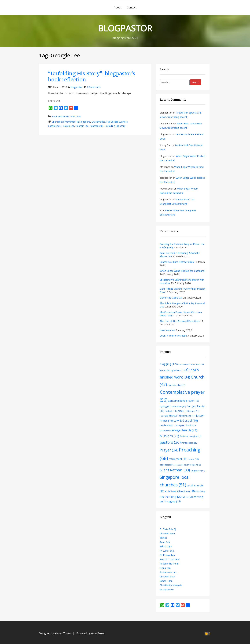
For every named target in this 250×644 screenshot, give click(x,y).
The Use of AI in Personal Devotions (180, 321)
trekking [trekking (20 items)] (173, 497)
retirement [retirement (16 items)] (178, 459)
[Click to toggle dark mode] (208, 633)
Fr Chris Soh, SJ (168, 529)
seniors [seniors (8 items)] (179, 465)
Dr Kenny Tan (167, 555)
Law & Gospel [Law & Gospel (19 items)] (186, 420)
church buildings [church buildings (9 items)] (176, 385)
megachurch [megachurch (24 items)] (185, 430)
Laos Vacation (167, 330)
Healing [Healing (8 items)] (164, 416)
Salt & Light (166, 546)
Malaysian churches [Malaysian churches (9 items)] (186, 425)
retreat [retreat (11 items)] (193, 459)
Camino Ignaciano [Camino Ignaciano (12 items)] (174, 370)
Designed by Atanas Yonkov (56, 633)
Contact (132, 7)
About (118, 7)
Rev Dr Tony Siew (170, 559)
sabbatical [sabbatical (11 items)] (167, 465)
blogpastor (77, 87)
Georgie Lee (82, 126)
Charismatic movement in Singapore (71, 122)
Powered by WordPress (90, 633)
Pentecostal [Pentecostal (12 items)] (190, 443)
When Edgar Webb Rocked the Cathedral (182, 271)
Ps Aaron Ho (167, 589)
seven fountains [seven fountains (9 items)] (192, 465)
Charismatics (98, 122)
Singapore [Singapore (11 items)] (198, 471)
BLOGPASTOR (125, 28)
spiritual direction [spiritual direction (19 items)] (180, 491)
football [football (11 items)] (171, 411)
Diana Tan (165, 568)
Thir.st (163, 538)
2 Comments (94, 87)
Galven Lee (69, 126)
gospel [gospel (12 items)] (183, 411)
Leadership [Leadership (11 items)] (167, 425)
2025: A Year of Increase (173, 336)
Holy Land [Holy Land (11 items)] (188, 416)
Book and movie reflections (66, 116)
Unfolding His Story (115, 126)
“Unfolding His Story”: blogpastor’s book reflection (92, 77)
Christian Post (167, 533)
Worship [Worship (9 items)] (188, 497)
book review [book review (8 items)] (184, 364)
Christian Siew (167, 576)
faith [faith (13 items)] (191, 406)
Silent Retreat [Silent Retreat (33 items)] (175, 470)
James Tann (166, 581)
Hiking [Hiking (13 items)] (175, 416)
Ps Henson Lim (168, 572)
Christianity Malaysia (171, 585)
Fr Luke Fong (167, 551)
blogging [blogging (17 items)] (168, 364)
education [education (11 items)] (179, 406)
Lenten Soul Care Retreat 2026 (177, 262)
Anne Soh (165, 542)
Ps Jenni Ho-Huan (169, 564)
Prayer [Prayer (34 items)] (169, 450)
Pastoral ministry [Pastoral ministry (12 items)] (191, 436)
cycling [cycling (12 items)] (165, 406)
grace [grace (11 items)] (194, 411)
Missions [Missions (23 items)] (169, 436)
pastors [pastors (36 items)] (170, 442)
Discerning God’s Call (171, 298)
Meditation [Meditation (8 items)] (166, 431)
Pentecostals (97, 126)
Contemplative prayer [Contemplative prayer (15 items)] (184, 401)
